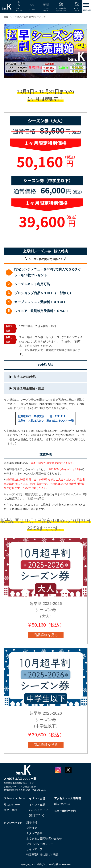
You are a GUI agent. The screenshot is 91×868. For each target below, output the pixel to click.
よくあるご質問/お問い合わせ (44, 839)
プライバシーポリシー (40, 844)
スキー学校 (10, 810)
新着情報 (32, 823)
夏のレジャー (12, 805)
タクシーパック (13, 823)
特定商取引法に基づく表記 (42, 854)
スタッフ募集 (34, 833)
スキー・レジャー (14, 798)
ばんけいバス (62, 804)
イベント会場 (37, 798)
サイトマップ (34, 849)
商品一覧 (22, 17)
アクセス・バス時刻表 (68, 798)
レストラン (32, 10)
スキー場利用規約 (65, 811)
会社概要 (32, 828)
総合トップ (9, 17)
